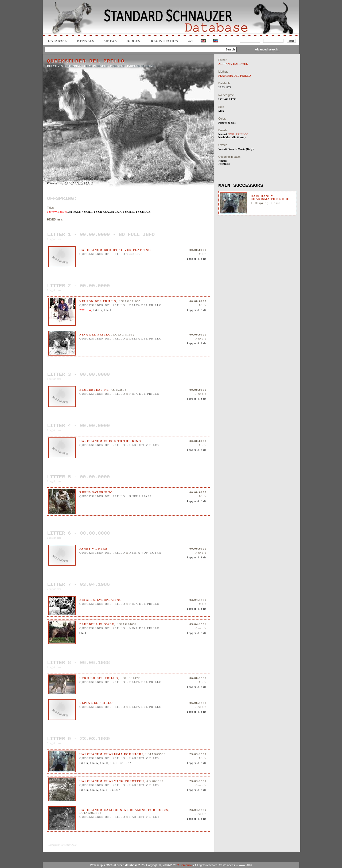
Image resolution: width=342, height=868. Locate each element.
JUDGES (133, 41)
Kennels (85, 41)
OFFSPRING (73, 66)
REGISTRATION (164, 41)
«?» (191, 41)
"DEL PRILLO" (238, 134)
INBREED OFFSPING (141, 66)
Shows (110, 41)
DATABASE (57, 41)
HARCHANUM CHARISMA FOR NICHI (270, 198)
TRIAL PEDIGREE (96, 66)
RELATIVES (55, 66)
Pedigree (117, 66)
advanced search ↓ (267, 49)
